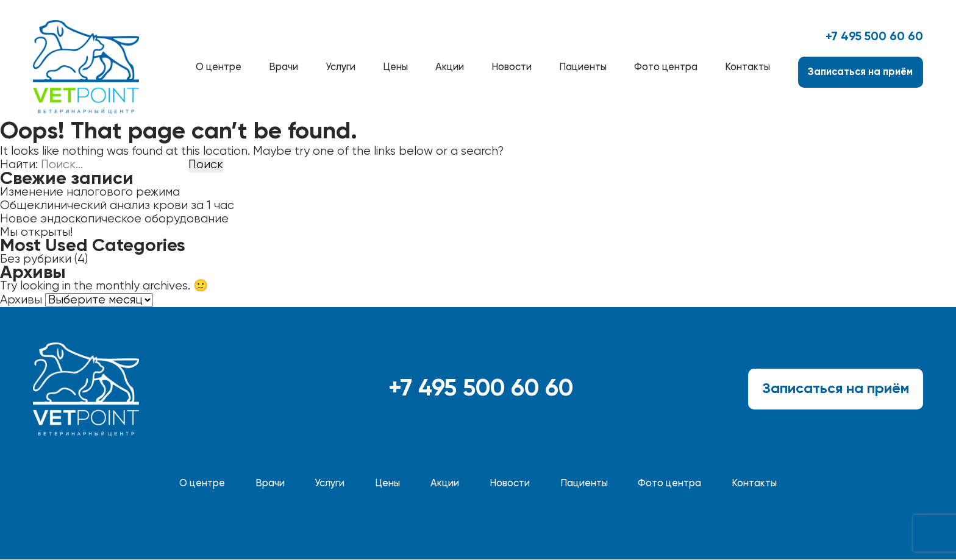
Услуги (341, 67)
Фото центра (666, 67)
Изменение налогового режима (90, 192)
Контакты (747, 67)
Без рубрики (36, 259)
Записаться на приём (860, 72)
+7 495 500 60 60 (874, 37)
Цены (395, 67)
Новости (512, 67)
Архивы (21, 301)
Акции (450, 67)
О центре (219, 67)
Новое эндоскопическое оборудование (114, 219)
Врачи (284, 67)
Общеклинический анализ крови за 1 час (117, 206)
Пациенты (583, 67)
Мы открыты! (36, 232)
